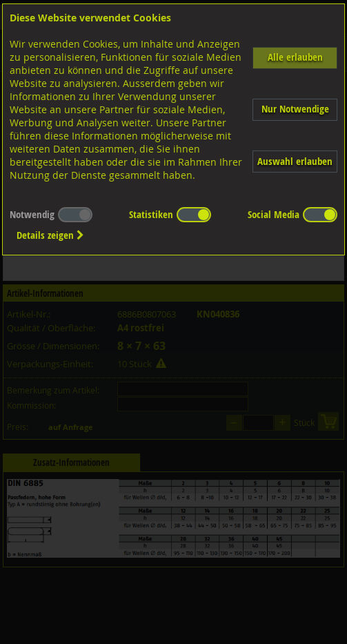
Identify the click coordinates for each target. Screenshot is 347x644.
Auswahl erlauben (295, 161)
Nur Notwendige (295, 109)
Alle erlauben (295, 57)
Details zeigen (50, 235)
